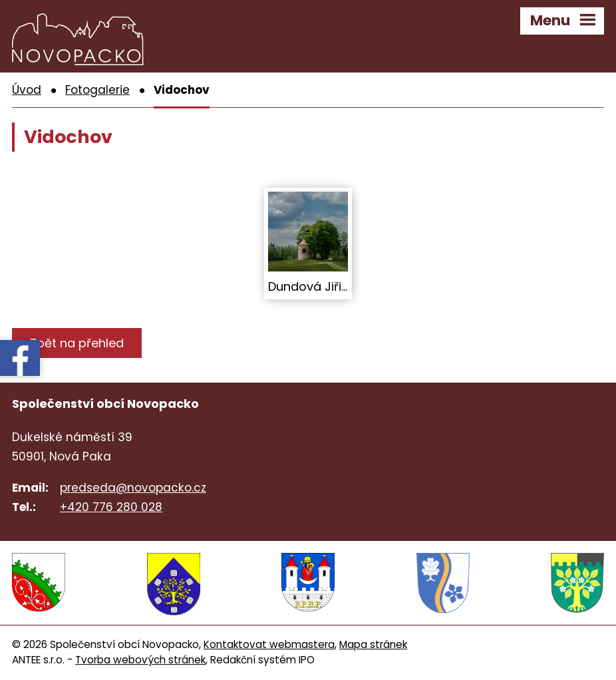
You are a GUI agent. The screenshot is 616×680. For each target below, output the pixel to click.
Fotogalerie (97, 90)
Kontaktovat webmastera (269, 644)
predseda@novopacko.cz (133, 488)
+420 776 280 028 (111, 507)
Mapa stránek (373, 644)
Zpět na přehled (77, 343)
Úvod (27, 90)
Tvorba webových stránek (140, 660)
